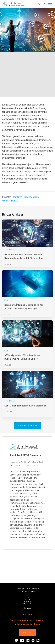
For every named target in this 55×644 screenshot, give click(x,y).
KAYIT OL (27, 632)
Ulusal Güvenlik (10, 201)
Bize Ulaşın (28, 614)
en (44, 4)
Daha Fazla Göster (27, 425)
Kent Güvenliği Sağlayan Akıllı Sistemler (25, 406)
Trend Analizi (10, 250)
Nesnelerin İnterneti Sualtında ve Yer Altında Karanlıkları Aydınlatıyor (24, 306)
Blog (6, 300)
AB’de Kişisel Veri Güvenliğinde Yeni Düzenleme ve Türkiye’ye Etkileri (23, 357)
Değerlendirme (32, 197)
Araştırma (17, 197)
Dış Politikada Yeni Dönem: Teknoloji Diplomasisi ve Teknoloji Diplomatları (24, 256)
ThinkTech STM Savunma (25, 455)
